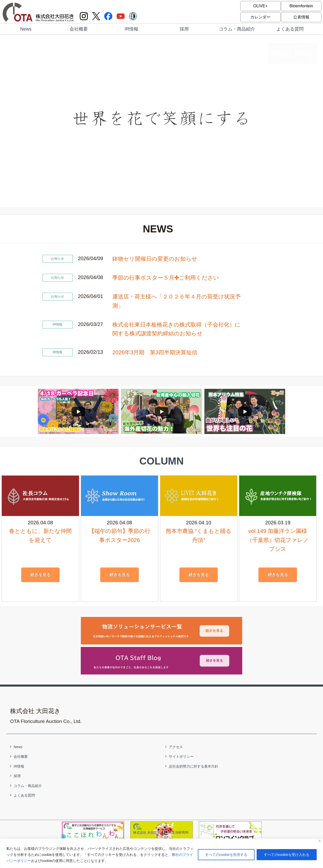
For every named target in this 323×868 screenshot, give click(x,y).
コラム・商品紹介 (237, 29)
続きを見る (40, 575)
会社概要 (79, 29)
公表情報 (301, 17)
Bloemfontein (301, 6)
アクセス (176, 747)
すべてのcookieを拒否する (226, 855)
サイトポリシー (181, 756)
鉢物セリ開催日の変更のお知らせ (155, 259)
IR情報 (131, 29)
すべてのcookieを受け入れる (287, 855)
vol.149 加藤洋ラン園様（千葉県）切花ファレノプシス (278, 540)
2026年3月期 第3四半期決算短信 (155, 352)
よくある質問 (290, 29)
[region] (161, 853)
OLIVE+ (260, 6)
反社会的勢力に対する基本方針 (194, 766)
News (26, 29)
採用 (184, 29)
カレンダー (260, 17)
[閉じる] (320, 841)
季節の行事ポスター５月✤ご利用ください (166, 278)
